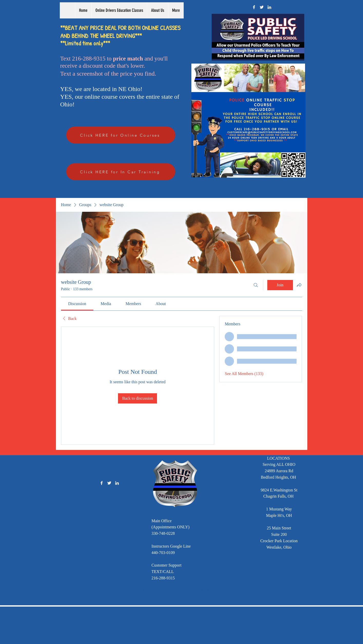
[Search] (256, 285)
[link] (77, 304)
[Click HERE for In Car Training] (121, 172)
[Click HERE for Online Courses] (121, 135)
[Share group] (299, 285)
